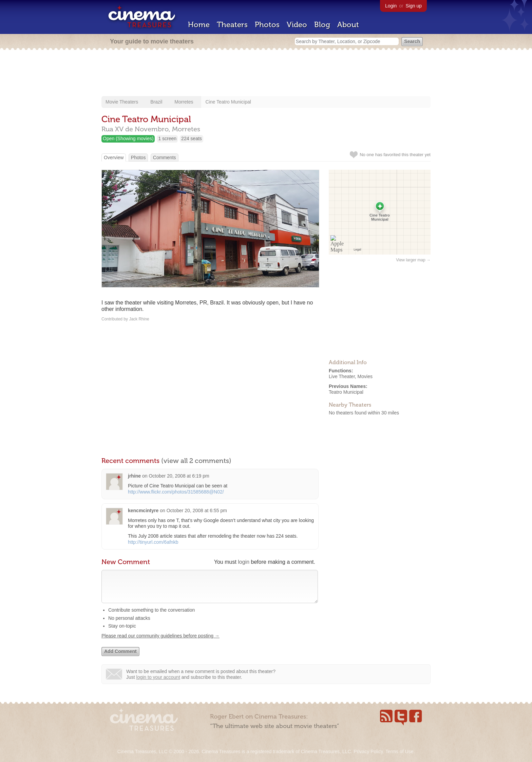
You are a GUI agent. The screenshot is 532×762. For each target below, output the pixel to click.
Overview (114, 157)
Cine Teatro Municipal (228, 102)
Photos (267, 25)
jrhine (134, 476)
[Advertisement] (266, 74)
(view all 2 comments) (196, 461)
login (244, 562)
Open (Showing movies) (128, 138)
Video (297, 25)
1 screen (167, 138)
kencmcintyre (143, 510)
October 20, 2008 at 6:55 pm (197, 510)
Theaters (232, 25)
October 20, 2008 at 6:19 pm (179, 476)
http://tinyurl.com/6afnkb (153, 542)
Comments (165, 157)
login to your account (158, 684)
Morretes (184, 102)
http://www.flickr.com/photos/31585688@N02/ (176, 492)
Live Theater (342, 376)
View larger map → (413, 260)
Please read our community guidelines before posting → (160, 643)
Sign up (414, 6)
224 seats (192, 138)
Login (391, 6)
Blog (322, 25)
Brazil (156, 102)
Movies (365, 376)
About (348, 25)
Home (199, 25)
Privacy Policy (368, 751)
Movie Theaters (122, 102)
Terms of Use (399, 751)
